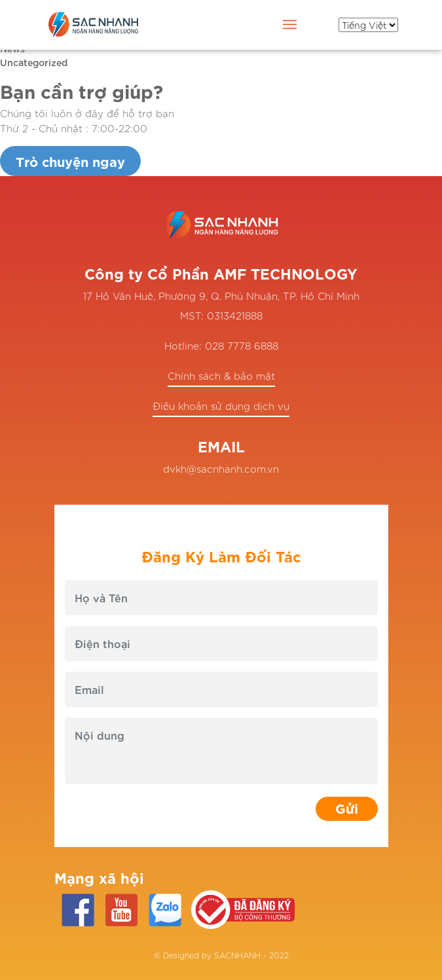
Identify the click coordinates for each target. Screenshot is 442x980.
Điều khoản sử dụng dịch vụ (221, 406)
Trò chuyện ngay (70, 161)
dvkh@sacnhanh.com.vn (221, 468)
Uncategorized (34, 62)
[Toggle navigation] (290, 27)
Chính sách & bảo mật (221, 375)
